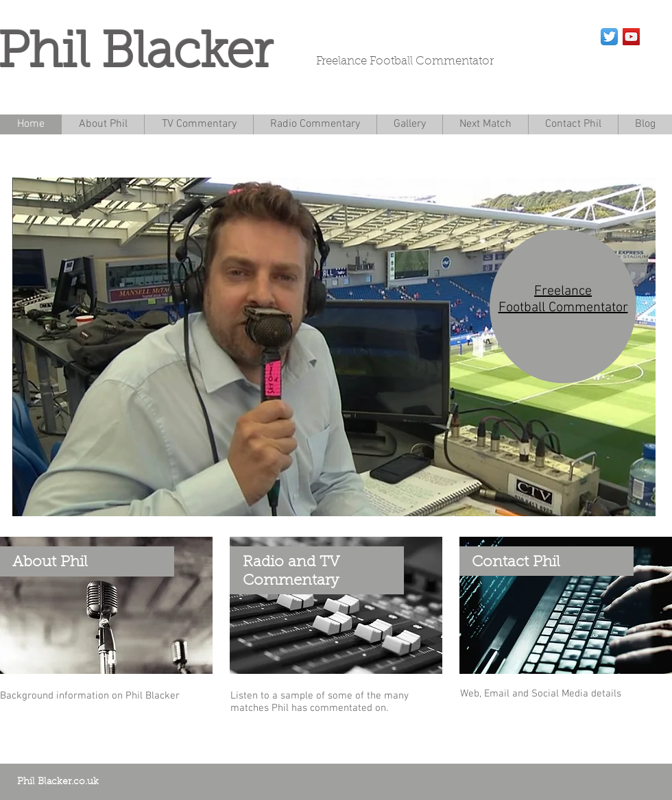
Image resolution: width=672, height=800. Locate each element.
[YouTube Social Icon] (631, 37)
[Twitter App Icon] (609, 37)
